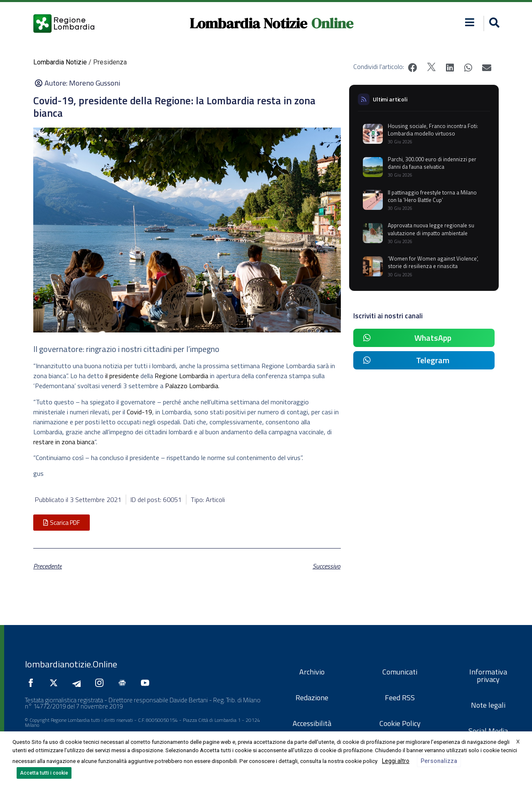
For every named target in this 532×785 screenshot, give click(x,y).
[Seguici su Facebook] (33, 683)
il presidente (122, 376)
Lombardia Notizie (248, 23)
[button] (470, 22)
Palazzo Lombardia (192, 386)
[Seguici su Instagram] (101, 683)
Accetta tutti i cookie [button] (44, 773)
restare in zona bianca (64, 442)
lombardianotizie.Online (71, 664)
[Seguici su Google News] (124, 683)
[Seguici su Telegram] (79, 683)
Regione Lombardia (181, 376)
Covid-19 (139, 412)
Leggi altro (396, 761)
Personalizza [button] (439, 761)
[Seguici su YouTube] (147, 683)
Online (332, 23)
